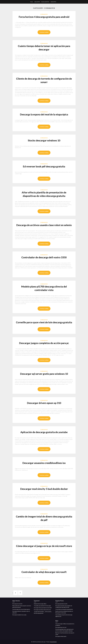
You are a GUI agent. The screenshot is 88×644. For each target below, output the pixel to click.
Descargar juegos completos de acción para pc (44, 343)
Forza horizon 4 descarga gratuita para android (44, 17)
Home (32, 2)
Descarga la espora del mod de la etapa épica (44, 114)
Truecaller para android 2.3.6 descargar (42, 606)
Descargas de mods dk (17, 604)
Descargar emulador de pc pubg (19, 615)
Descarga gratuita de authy (61, 604)
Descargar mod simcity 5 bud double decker (44, 489)
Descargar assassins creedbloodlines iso (44, 463)
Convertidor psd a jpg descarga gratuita (64, 609)
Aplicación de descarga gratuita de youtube (44, 432)
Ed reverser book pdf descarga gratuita (44, 166)
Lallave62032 (37, 2)
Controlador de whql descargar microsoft (44, 572)
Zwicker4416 (53, 2)
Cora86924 (44, 14)
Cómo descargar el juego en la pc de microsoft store (44, 546)
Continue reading (44, 32)
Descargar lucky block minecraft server (42, 610)
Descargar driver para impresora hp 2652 (43, 608)
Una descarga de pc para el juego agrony (21, 609)
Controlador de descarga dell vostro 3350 (44, 257)
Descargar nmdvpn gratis (61, 636)
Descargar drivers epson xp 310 (44, 403)
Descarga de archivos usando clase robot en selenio (44, 225)
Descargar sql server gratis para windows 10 (44, 374)
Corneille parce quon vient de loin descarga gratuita (44, 322)
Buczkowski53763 (45, 2)
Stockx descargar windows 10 (44, 140)
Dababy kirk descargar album (40, 604)
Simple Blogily (53, 642)
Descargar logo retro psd (61, 627)
